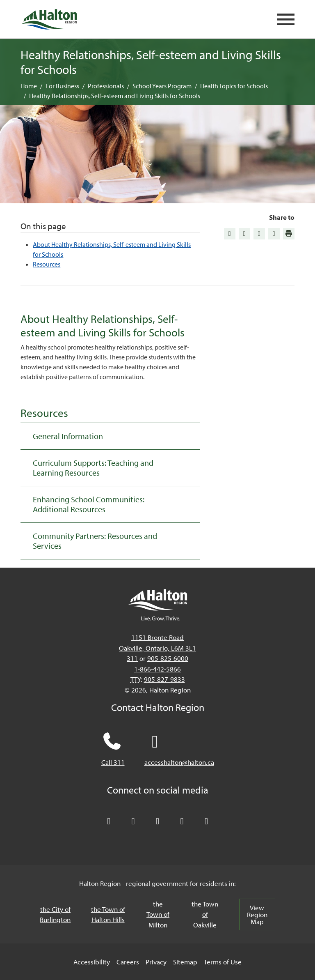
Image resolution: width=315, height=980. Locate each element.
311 (132, 658)
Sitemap (185, 962)
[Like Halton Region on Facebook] (133, 821)
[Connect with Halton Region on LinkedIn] (157, 821)
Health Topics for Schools (234, 86)
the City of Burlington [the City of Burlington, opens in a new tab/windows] (55, 914)
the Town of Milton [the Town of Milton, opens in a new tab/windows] (158, 914)
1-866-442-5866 (157, 669)
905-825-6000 (168, 658)
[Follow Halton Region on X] (109, 821)
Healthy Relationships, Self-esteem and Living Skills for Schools (115, 96)
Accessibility (92, 962)
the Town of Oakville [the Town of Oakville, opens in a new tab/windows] (205, 914)
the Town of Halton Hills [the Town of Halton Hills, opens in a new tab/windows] (108, 914)
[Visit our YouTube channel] (182, 821)
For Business (62, 86)
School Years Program (162, 86)
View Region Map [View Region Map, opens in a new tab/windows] (257, 914)
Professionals (106, 86)
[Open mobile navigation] (286, 20)
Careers (128, 962)
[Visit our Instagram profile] (206, 821)
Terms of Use (223, 962)
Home (29, 86)
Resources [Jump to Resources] (47, 264)
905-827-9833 (164, 679)
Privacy (156, 962)
